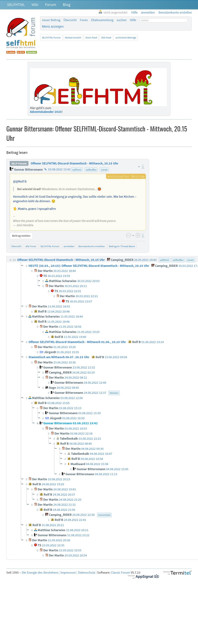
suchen (122, 20)
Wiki (35, 5)
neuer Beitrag (51, 20)
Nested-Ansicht (73, 38)
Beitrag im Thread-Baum (122, 246)
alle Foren (31, 246)
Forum (51, 5)
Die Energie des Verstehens (40, 573)
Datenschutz (87, 573)
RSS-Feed (106, 38)
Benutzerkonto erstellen (92, 246)
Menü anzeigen (53, 27)
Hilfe (133, 20)
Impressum (68, 573)
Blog (67, 5)
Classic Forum (120, 573)
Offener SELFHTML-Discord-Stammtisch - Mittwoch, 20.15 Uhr (74, 163)
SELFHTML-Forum (51, 38)
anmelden (69, 246)
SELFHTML (16, 5)
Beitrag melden (21, 236)
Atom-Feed (91, 38)
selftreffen (91, 170)
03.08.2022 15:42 (59, 170)
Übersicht (70, 20)
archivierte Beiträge (126, 38)
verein (104, 170)
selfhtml (77, 170)
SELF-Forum (19, 163)
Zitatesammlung (102, 20)
